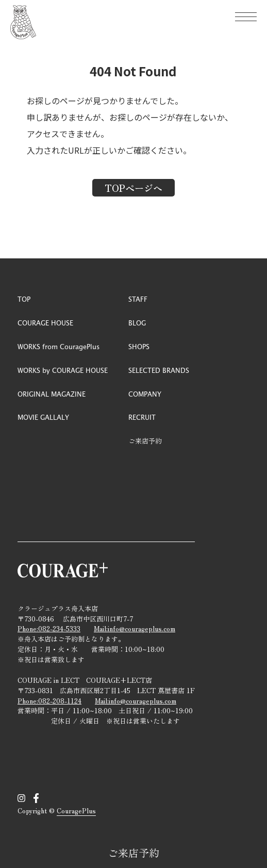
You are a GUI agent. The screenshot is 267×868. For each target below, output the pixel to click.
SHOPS (139, 346)
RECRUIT (142, 417)
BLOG (137, 323)
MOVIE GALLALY (43, 417)
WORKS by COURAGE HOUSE (63, 370)
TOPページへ (133, 188)
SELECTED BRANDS (159, 370)
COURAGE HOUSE (45, 323)
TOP (24, 299)
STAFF (138, 299)
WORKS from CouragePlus (59, 346)
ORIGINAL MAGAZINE (52, 394)
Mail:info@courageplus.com (135, 628)
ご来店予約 (133, 853)
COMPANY (145, 394)
